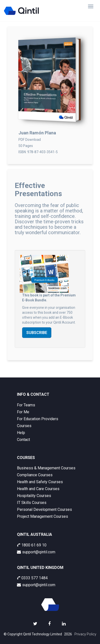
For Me (23, 412)
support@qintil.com (36, 552)
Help (21, 433)
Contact (23, 440)
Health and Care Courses (38, 489)
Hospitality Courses (34, 496)
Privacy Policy (85, 634)
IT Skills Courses (32, 503)
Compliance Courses (35, 475)
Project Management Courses (43, 516)
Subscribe (37, 333)
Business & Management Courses (46, 468)
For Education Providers (38, 419)
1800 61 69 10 (32, 545)
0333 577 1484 (32, 578)
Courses (24, 426)
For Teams (26, 405)
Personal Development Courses (44, 509)
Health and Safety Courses (40, 482)
